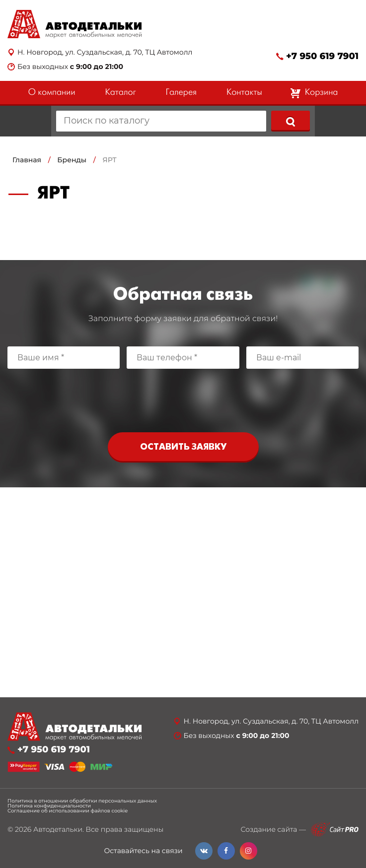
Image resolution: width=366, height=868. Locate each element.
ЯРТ (109, 160)
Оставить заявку (183, 447)
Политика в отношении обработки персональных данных (82, 801)
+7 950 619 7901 (322, 56)
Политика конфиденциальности (49, 806)
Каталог (120, 93)
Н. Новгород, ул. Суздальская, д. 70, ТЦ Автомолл (105, 52)
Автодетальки (58, 829)
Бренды (72, 160)
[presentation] (183, 398)
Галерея (181, 93)
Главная (27, 160)
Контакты (244, 93)
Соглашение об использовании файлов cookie (68, 811)
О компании (52, 93)
